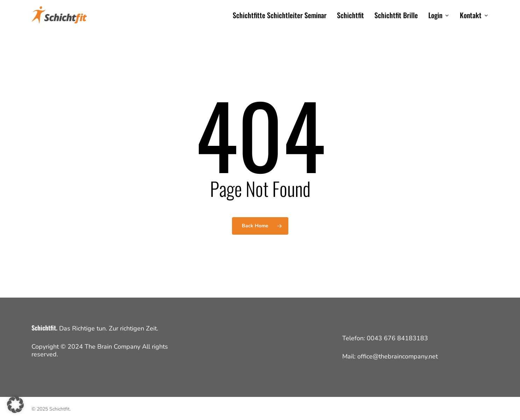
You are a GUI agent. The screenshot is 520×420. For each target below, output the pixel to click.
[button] (15, 405)
